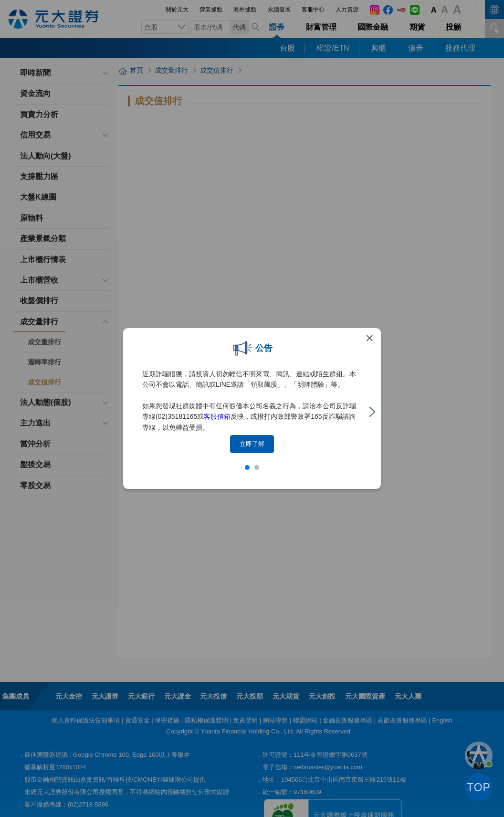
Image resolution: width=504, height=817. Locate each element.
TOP (479, 787)
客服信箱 (217, 416)
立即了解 (252, 444)
